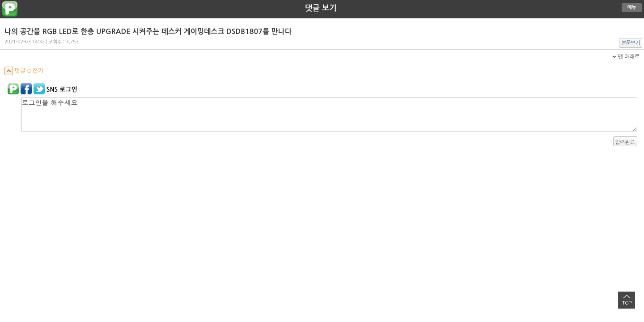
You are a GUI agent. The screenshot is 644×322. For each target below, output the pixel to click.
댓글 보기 (321, 8)
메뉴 (632, 7)
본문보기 (631, 43)
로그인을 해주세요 (329, 114)
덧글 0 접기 (24, 71)
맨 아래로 (629, 57)
